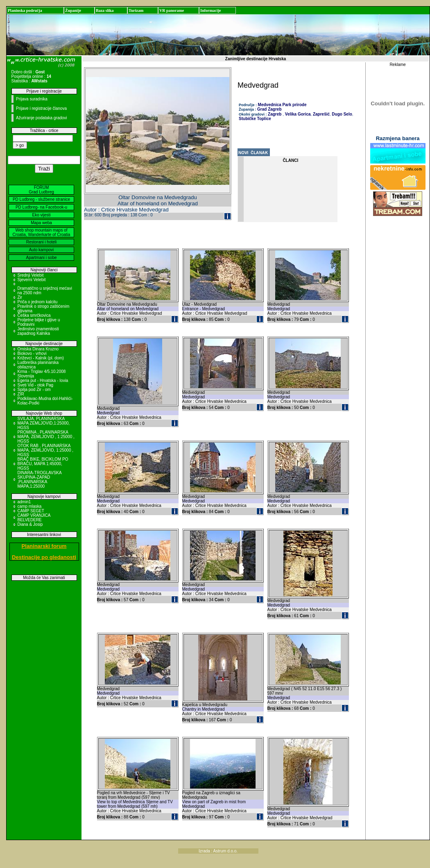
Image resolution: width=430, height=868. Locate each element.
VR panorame (172, 10)
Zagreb (275, 114)
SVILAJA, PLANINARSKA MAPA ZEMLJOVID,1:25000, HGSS (44, 423)
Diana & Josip (30, 524)
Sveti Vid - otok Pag (36, 385)
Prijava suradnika (32, 99)
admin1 (24, 502)
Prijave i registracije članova (41, 108)
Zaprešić (321, 114)
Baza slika (105, 10)
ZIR (21, 394)
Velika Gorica (297, 114)
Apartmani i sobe (41, 258)
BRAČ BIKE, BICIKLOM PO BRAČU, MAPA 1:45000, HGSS (43, 464)
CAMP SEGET (31, 511)
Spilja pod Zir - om (34, 390)
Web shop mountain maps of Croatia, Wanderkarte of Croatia (42, 232)
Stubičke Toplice (255, 119)
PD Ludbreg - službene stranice (41, 199)
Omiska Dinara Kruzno (38, 349)
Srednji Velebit (31, 275)
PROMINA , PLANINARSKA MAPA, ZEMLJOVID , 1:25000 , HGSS (46, 437)
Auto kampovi (42, 250)
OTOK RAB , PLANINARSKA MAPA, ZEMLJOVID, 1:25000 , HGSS (46, 450)
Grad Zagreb (269, 109)
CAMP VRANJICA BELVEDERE (34, 518)
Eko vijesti (41, 215)
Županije (73, 10)
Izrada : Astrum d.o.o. (218, 851)
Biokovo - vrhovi (32, 353)
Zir (20, 297)
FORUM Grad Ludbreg (41, 190)
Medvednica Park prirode (282, 105)
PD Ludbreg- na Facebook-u (41, 207)
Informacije (211, 10)
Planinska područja (25, 10)
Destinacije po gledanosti (44, 557)
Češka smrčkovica (34, 315)
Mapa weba (41, 223)
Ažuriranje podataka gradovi (42, 118)
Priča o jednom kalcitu (38, 302)
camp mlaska (30, 506)
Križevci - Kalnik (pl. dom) (41, 358)
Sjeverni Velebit (32, 280)
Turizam (136, 10)
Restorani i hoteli (41, 242)
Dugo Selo (342, 114)
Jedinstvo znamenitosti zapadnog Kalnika (38, 331)
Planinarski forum (44, 546)
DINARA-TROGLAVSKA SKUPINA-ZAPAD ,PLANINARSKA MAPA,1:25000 (40, 479)
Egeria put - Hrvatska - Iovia (43, 381)
